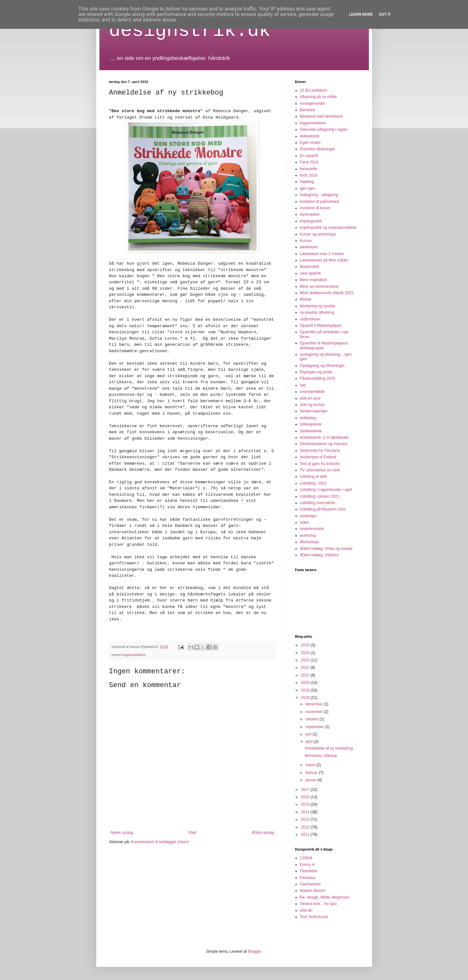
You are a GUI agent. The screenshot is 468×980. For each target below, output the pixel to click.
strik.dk (306, 910)
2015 (306, 804)
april (310, 742)
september (315, 727)
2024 (306, 653)
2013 (306, 819)
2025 (306, 645)
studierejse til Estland (318, 457)
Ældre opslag (263, 833)
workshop (308, 536)
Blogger (255, 951)
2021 (306, 675)
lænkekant (309, 247)
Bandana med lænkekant (321, 116)
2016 (306, 797)
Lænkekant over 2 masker (322, 254)
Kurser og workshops (318, 234)
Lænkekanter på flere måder (324, 260)
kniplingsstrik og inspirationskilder (328, 228)
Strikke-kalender (314, 411)
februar (312, 773)
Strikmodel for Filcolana (320, 451)
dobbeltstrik (310, 136)
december (315, 704)
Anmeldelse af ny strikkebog (328, 748)
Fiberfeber (309, 871)
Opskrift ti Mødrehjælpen (321, 326)
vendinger (308, 516)
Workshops (310, 542)
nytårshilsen (310, 319)
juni (309, 734)
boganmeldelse (134, 655)
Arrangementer (313, 104)
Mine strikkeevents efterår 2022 (327, 293)
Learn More (361, 14)
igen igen (308, 188)
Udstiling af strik (314, 477)
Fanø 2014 (309, 162)
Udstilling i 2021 (314, 483)
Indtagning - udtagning (319, 195)
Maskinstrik (310, 267)
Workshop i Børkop (321, 756)
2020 (306, 683)
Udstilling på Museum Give (323, 509)
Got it (385, 14)
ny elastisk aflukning (317, 312)
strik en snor (310, 398)
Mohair (306, 299)
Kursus (306, 241)
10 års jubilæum (314, 90)
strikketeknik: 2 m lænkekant (324, 437)
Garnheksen (310, 884)
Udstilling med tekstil (317, 503)
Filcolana (308, 878)
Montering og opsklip (318, 306)
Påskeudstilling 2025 (318, 378)
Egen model (310, 143)
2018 (306, 698)
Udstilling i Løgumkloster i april (326, 490)
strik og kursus (312, 405)
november (315, 712)
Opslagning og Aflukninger (322, 366)
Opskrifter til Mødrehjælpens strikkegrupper (324, 345)
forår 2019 (309, 175)
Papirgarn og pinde (316, 372)
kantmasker (310, 214)
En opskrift (309, 156)
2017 (306, 790)
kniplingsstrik (311, 221)
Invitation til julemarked (319, 202)
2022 (306, 668)
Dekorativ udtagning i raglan (324, 129)
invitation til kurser (315, 208)
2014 (306, 812)
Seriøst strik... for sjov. (319, 904)
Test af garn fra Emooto (320, 464)
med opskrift (310, 273)
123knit (306, 858)
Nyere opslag (122, 833)
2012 (306, 827)
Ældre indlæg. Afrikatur (319, 555)
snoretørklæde (312, 392)
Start (192, 833)
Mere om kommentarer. (320, 287)
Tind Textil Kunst (314, 917)
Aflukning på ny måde (318, 97)
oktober (312, 719)
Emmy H (307, 865)
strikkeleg (308, 418)
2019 (306, 690)
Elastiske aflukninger (318, 149)
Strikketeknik (311, 431)
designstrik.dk (190, 31)
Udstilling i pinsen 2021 (320, 496)
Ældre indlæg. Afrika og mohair (326, 549)
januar (311, 780)
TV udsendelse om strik (320, 470)
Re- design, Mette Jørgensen (325, 897)
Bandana (308, 110)
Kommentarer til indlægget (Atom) (160, 842)
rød (303, 385)
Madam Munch (313, 891)
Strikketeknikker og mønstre (324, 444)
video (305, 522)
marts (311, 765)
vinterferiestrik (312, 529)
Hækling (307, 182)
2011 (306, 835)
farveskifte (309, 169)
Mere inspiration (314, 280)
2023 (306, 660)
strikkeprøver (311, 424)
